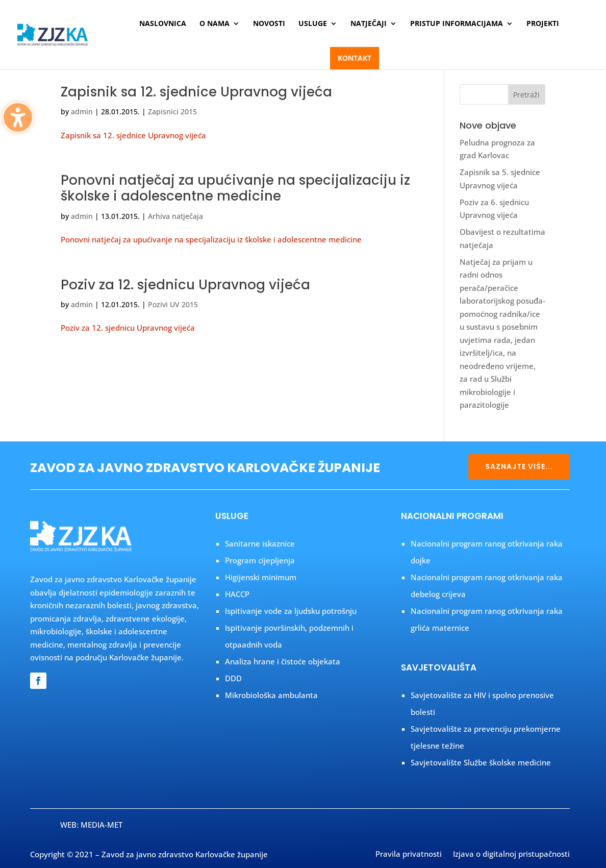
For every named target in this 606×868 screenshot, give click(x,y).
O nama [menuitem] (214, 24)
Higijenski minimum (261, 577)
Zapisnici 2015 (172, 111)
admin (82, 111)
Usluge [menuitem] (313, 24)
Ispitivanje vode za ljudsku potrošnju (291, 611)
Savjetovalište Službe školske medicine (481, 762)
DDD (233, 678)
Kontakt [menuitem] (355, 58)
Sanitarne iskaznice (260, 543)
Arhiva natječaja (175, 216)
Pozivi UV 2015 (173, 304)
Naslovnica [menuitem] (163, 24)
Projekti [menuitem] (543, 24)
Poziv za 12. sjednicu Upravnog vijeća (185, 285)
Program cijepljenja (260, 560)
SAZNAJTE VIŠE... (519, 466)
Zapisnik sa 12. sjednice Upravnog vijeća (196, 92)
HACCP (237, 594)
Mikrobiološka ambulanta (271, 695)
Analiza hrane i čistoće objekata (283, 661)
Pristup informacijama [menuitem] (457, 24)
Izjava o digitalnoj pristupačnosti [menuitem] (511, 855)
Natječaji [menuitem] (369, 24)
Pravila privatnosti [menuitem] (409, 855)
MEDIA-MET (102, 825)
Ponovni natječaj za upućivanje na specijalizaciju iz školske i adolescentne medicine (235, 188)
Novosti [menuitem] (269, 24)
